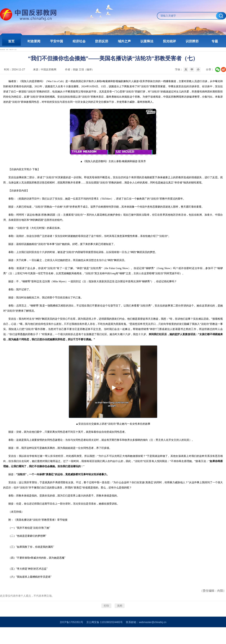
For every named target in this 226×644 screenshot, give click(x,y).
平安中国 (56, 41)
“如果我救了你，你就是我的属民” (35, 558)
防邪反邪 (102, 41)
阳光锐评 (169, 41)
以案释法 (147, 41)
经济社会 (79, 41)
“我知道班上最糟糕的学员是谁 (34, 588)
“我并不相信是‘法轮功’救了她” (33, 539)
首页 (11, 41)
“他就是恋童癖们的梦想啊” (31, 547)
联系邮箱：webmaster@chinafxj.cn (146, 639)
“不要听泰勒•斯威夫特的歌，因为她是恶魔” (41, 569)
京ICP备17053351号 (72, 639)
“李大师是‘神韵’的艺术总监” (32, 580)
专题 (215, 41)
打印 (106, 617)
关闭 (120, 617)
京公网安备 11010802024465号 (105, 639)
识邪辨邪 (192, 41)
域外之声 (124, 41)
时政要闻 (34, 41)
